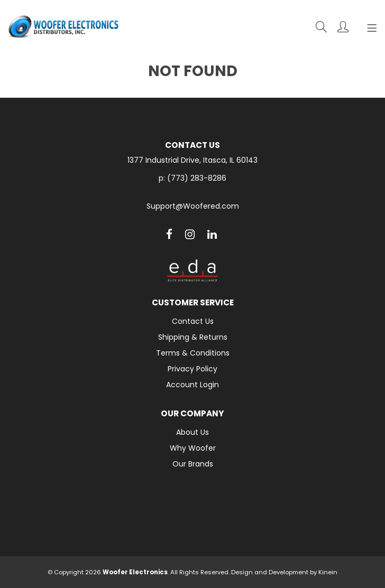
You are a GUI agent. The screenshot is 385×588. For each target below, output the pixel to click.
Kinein (328, 572)
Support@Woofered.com (193, 206)
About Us (192, 432)
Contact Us (193, 321)
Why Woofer (193, 448)
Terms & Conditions (193, 353)
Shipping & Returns (193, 337)
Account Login (192, 385)
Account (343, 27)
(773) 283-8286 (197, 178)
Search (321, 27)
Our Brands (193, 464)
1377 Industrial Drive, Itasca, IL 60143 (192, 160)
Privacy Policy (192, 369)
